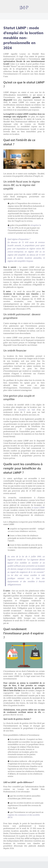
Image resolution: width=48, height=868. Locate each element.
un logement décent (36, 560)
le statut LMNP (38, 508)
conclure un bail (26, 410)
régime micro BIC (37, 249)
